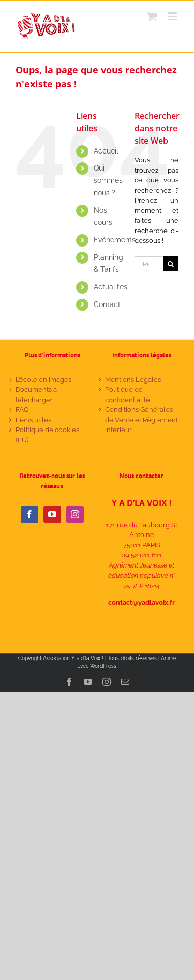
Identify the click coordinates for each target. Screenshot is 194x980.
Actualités (110, 287)
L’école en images (43, 380)
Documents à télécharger (36, 395)
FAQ (22, 410)
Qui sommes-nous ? (110, 180)
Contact (107, 304)
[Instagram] (75, 514)
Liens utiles (33, 420)
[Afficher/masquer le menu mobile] (173, 16)
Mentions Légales (133, 380)
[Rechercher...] (149, 264)
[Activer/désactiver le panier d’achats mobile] (152, 16)
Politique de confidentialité (128, 395)
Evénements (115, 240)
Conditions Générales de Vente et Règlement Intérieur (141, 420)
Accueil (106, 151)
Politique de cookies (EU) (47, 435)
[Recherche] (171, 264)
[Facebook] (29, 514)
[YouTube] (52, 514)
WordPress (103, 666)
